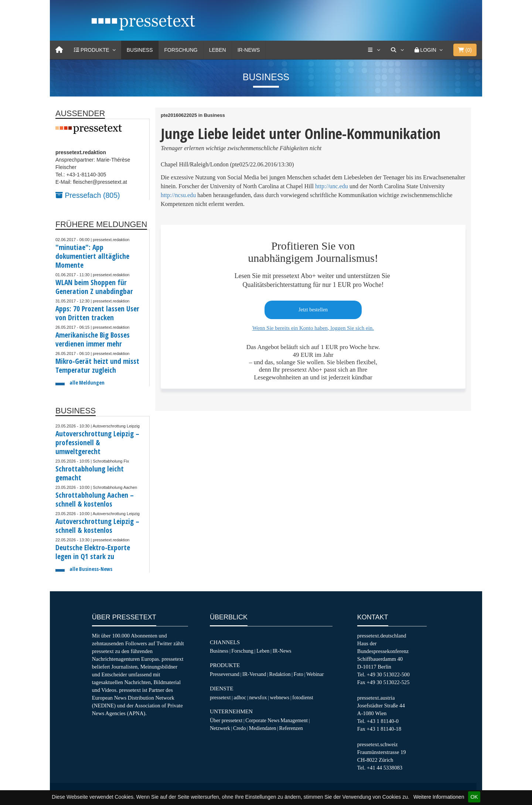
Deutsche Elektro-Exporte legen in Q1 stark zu (93, 552)
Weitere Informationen (439, 797)
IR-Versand (254, 674)
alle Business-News (91, 569)
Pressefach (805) (88, 195)
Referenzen (291, 728)
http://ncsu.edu (178, 195)
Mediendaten (263, 728)
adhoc (240, 697)
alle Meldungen (87, 383)
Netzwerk (220, 728)
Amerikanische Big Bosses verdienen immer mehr (93, 339)
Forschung (181, 50)
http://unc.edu (332, 186)
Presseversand (225, 674)
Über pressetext (226, 720)
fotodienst (303, 697)
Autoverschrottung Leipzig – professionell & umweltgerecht (97, 442)
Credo (239, 728)
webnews (280, 697)
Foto (299, 674)
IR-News (249, 50)
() (465, 50)
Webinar (315, 674)
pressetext (220, 697)
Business (140, 50)
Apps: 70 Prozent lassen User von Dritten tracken (97, 313)
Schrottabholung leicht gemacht (90, 473)
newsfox (258, 697)
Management (294, 720)
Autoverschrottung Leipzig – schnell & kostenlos (97, 526)
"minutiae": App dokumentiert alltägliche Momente (92, 256)
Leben (218, 50)
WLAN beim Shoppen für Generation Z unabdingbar (94, 287)
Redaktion (280, 674)
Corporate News (262, 720)
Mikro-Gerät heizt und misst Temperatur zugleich (97, 366)
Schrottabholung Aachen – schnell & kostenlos (95, 499)
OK (474, 797)
